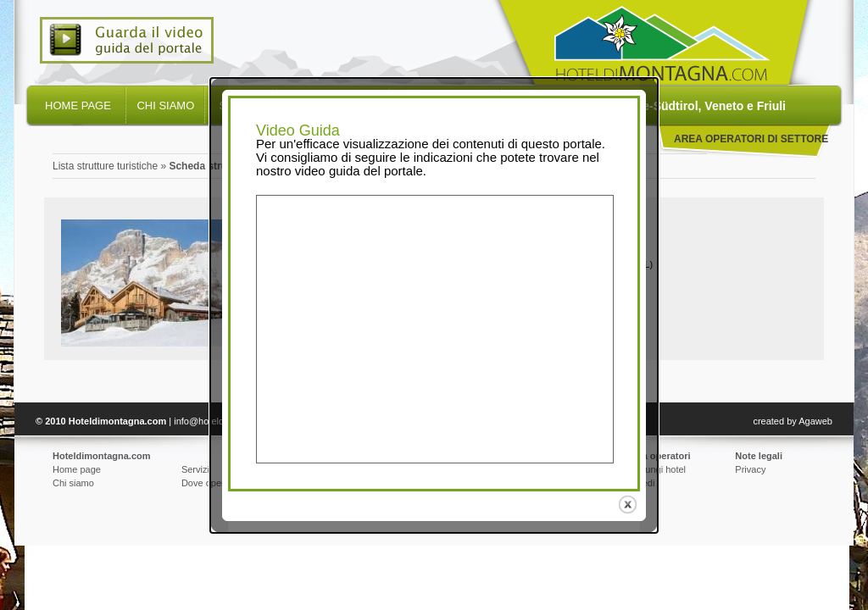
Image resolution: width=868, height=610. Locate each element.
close (629, 505)
